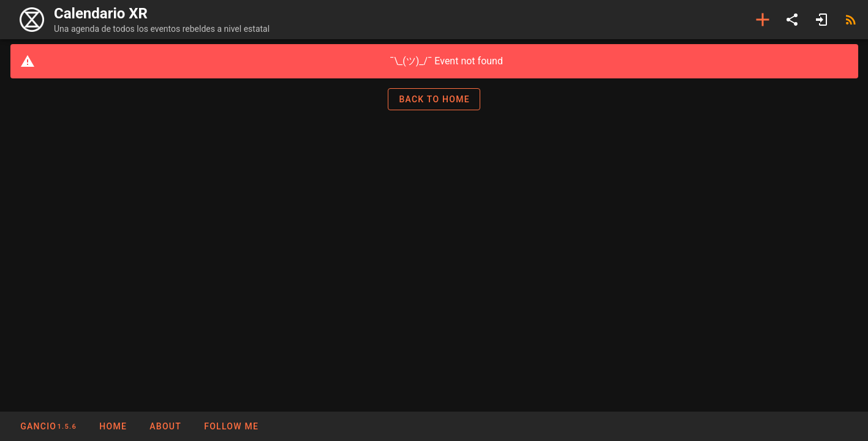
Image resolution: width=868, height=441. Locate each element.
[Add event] (763, 20)
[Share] (792, 20)
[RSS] (851, 20)
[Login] (821, 20)
